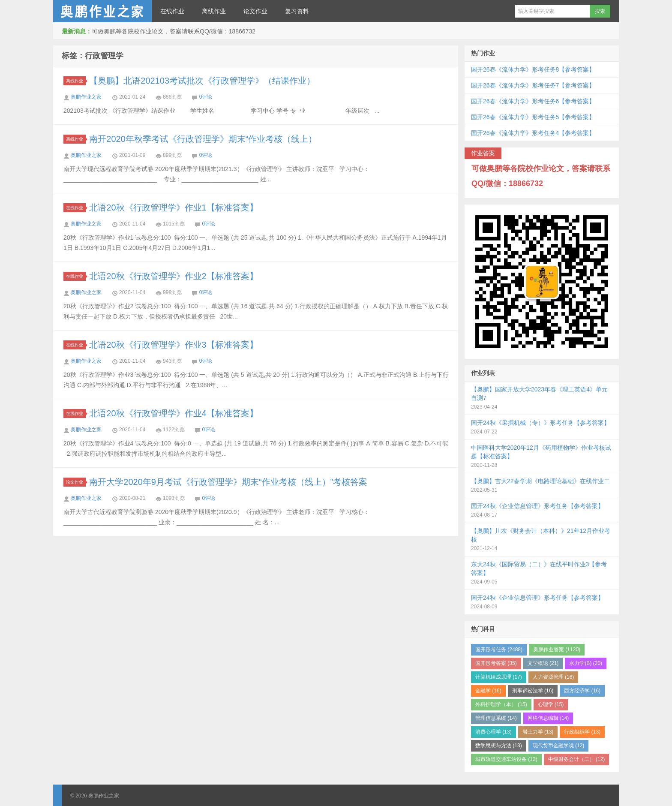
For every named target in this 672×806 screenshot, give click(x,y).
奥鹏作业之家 (102, 11)
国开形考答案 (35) (496, 663)
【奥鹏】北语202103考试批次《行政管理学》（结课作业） (202, 81)
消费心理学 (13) (493, 732)
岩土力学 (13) (538, 732)
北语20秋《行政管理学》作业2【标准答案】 (173, 276)
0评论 (206, 97)
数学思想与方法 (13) (499, 746)
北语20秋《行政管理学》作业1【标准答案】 (173, 208)
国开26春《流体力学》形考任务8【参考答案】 (533, 69)
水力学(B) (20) (586, 663)
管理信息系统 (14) (496, 718)
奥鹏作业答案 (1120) (557, 650)
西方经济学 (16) (582, 691)
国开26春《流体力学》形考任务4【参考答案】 (533, 133)
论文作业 (255, 11)
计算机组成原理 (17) (499, 677)
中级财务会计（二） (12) (577, 759)
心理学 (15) (551, 704)
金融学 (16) (488, 691)
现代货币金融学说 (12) (559, 746)
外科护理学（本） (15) (501, 704)
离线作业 (214, 11)
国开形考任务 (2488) (499, 650)
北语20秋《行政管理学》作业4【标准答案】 (173, 413)
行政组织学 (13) (582, 732)
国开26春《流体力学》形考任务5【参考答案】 (533, 117)
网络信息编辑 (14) (548, 718)
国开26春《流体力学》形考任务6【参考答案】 (533, 101)
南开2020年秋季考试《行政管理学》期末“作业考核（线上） (203, 139)
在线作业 (172, 11)
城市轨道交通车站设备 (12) (506, 759)
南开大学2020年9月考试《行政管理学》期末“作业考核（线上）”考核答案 (228, 482)
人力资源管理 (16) (553, 677)
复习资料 (297, 11)
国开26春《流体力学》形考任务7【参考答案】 (533, 85)
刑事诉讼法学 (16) (533, 691)
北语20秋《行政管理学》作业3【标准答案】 (173, 345)
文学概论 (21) (543, 663)
